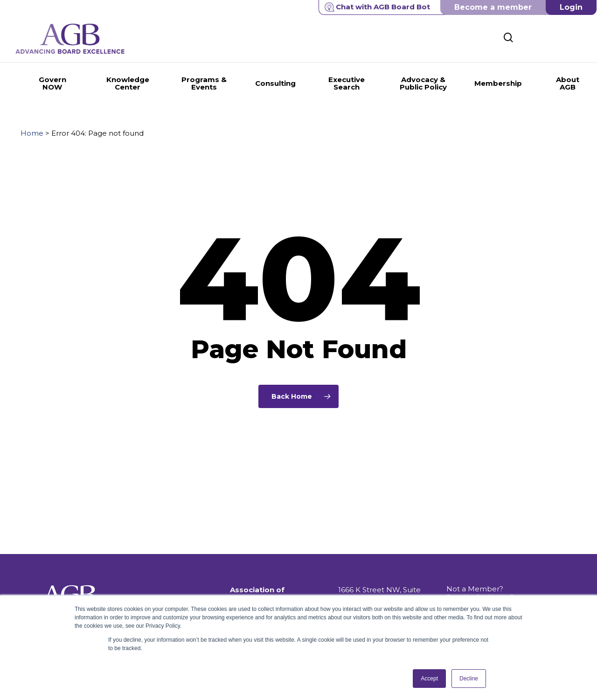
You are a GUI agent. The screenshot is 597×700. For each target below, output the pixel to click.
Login (571, 7)
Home (32, 133)
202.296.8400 (362, 583)
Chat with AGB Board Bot (377, 7)
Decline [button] (469, 679)
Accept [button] (429, 679)
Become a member (493, 7)
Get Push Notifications (486, 577)
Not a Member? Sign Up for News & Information (480, 560)
